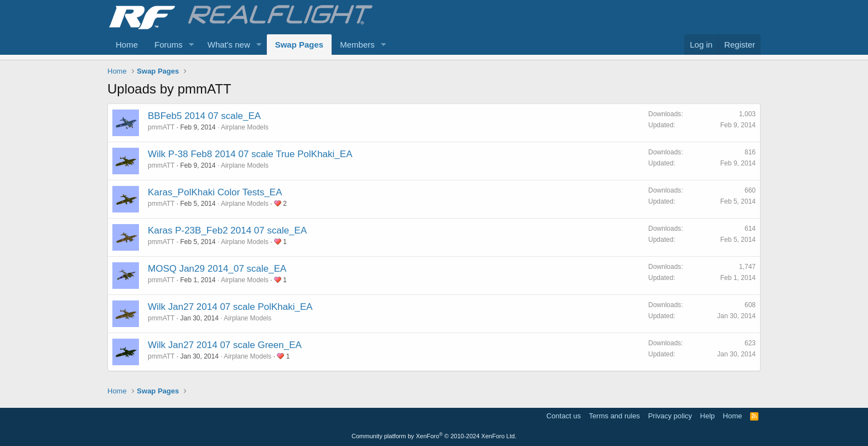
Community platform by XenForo (434, 436)
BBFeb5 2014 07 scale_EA (204, 116)
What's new (229, 45)
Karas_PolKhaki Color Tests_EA (215, 192)
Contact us (564, 416)
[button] (192, 45)
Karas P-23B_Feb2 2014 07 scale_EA (227, 230)
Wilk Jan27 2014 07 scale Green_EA (225, 345)
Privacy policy (670, 416)
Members (357, 45)
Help (708, 416)
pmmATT (161, 127)
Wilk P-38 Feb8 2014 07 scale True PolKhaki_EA (250, 154)
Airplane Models (245, 127)
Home (127, 45)
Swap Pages (299, 45)
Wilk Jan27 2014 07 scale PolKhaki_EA (230, 307)
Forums (169, 45)
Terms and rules (614, 416)
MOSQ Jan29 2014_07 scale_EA (217, 269)
